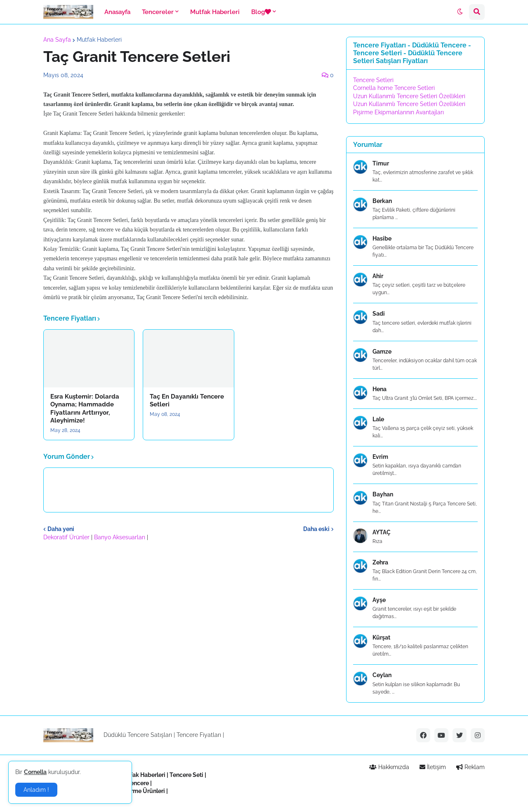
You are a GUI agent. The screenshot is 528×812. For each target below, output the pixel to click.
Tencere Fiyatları (199, 735)
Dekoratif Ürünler (67, 537)
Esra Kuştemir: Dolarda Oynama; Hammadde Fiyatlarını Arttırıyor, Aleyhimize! (85, 409)
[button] (460, 12)
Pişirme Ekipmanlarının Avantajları (398, 112)
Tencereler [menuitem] (158, 12)
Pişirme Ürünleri (143, 791)
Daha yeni (61, 529)
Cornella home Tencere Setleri (394, 88)
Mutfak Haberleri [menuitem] (215, 12)
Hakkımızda (389, 767)
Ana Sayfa (57, 40)
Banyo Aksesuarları (120, 537)
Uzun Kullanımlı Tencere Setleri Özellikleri (409, 96)
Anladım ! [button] (36, 790)
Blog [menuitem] (261, 12)
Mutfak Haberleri (99, 40)
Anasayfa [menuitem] (117, 12)
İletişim (433, 767)
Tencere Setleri (373, 80)
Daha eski (316, 529)
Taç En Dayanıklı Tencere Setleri (187, 401)
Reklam (470, 767)
